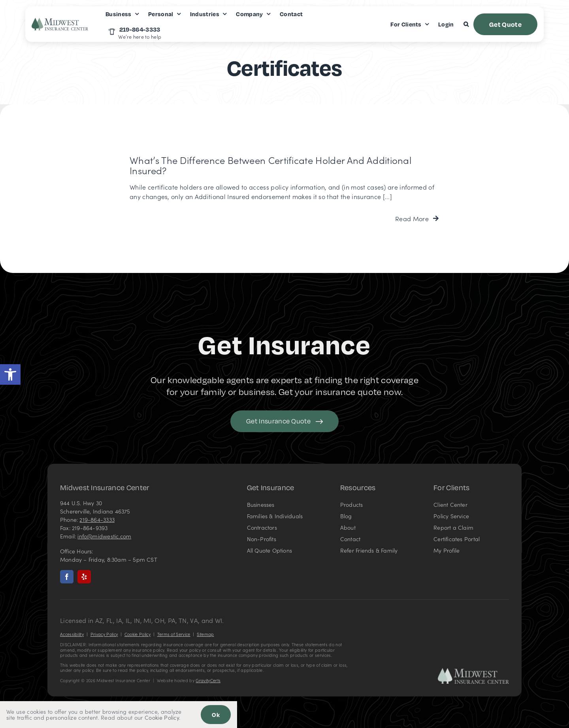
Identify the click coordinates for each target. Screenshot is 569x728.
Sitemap (205, 634)
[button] (10, 374)
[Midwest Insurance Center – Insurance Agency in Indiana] (473, 671)
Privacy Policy (104, 634)
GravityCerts (208, 680)
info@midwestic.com (104, 536)
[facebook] (67, 577)
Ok (216, 715)
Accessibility (72, 634)
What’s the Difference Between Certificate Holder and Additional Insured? (270, 165)
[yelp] (84, 577)
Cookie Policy (138, 634)
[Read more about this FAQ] (417, 218)
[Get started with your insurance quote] (284, 421)
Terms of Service (174, 634)
